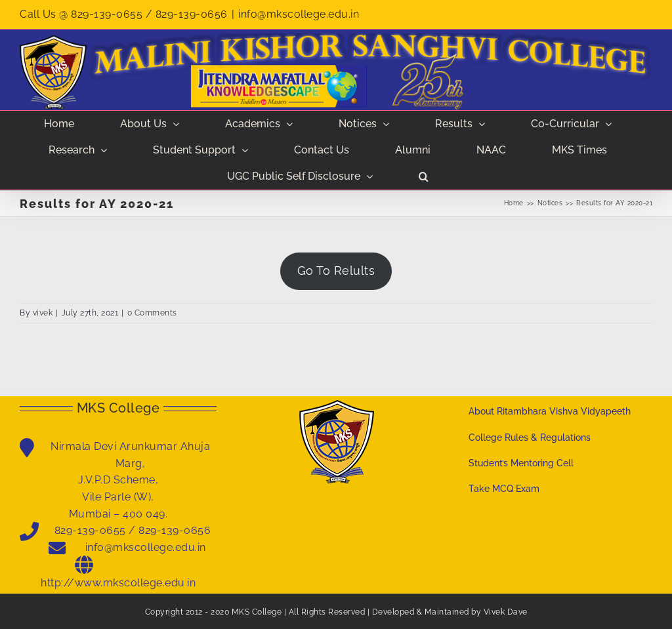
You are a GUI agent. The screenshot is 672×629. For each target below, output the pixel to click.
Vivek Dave (506, 612)
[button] (424, 176)
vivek (43, 313)
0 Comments (152, 313)
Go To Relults (336, 271)
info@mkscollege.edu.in (299, 14)
